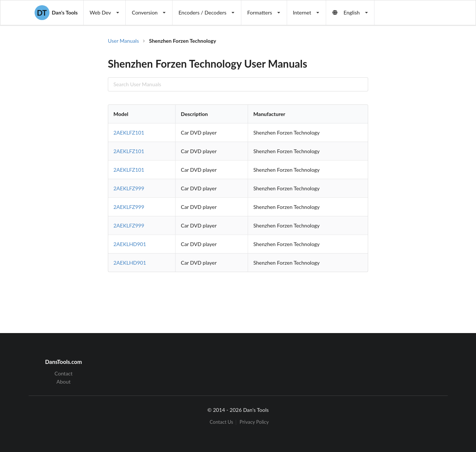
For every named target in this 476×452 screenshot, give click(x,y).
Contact (64, 374)
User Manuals (123, 41)
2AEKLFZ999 (129, 188)
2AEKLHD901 (130, 244)
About (64, 382)
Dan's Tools (56, 13)
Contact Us (221, 422)
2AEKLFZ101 (129, 133)
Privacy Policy (254, 422)
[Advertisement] (411, 156)
